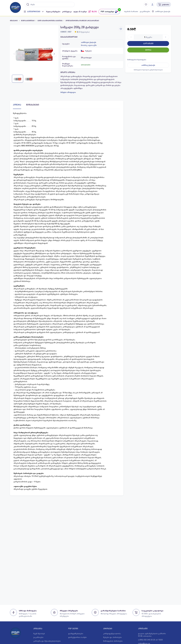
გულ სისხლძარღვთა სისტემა (50, 21)
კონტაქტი (143, 629)
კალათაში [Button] (148, 44)
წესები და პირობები (112, 637)
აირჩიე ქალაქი (148, 65)
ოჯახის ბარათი (131, 11)
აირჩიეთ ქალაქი (89, 42)
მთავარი (14, 21)
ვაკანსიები (145, 11)
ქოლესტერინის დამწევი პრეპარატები (82, 21)
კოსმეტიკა (67, 12)
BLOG (93, 12)
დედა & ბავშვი (80, 12)
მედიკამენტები (53, 12)
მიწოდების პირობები (113, 641)
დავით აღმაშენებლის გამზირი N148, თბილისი (152, 635)
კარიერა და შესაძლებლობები (47, 641)
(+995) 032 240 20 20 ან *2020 (150, 640)
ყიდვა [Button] (148, 50)
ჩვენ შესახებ (39, 633)
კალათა (164, 4)
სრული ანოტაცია (68, 92)
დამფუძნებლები (76, 633)
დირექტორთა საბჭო (77, 637)
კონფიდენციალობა (112, 633)
